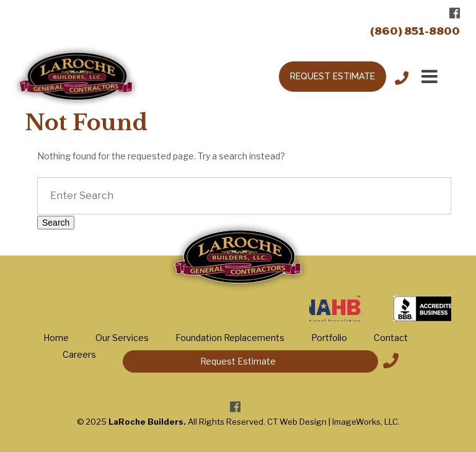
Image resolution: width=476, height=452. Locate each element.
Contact (391, 338)
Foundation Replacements (230, 338)
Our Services (122, 338)
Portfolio (329, 338)
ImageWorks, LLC (365, 422)
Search (56, 223)
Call (402, 77)
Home (56, 338)
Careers (79, 355)
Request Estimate (238, 361)
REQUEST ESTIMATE (333, 76)
